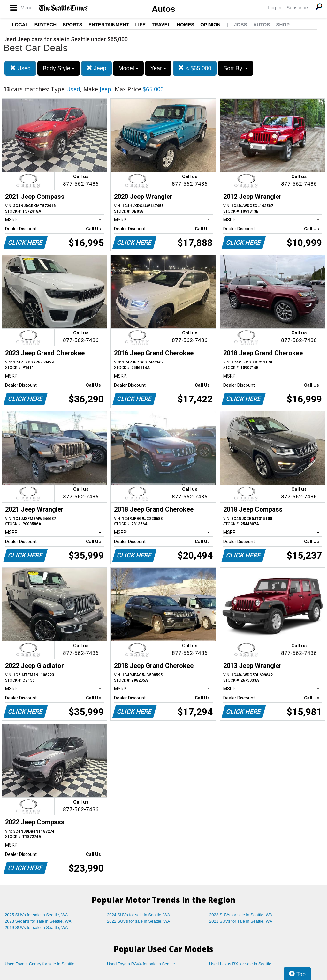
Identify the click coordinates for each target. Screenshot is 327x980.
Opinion (210, 24)
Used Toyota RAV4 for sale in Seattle (141, 964)
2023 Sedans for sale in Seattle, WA (38, 921)
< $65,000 (195, 68)
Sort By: (236, 68)
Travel (161, 24)
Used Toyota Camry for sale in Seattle (40, 964)
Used (20, 68)
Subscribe (297, 7)
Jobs (241, 24)
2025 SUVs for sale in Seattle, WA (36, 915)
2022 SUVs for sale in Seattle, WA (139, 921)
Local (20, 24)
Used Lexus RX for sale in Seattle (240, 964)
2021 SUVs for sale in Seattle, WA (241, 921)
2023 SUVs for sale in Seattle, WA (241, 915)
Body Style (59, 68)
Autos (163, 9)
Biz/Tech (46, 24)
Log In (275, 7)
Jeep (96, 68)
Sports (72, 24)
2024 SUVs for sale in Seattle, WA (139, 915)
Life (140, 24)
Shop (283, 24)
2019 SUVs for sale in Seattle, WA (36, 928)
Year (158, 68)
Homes (185, 24)
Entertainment (109, 24)
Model (128, 68)
